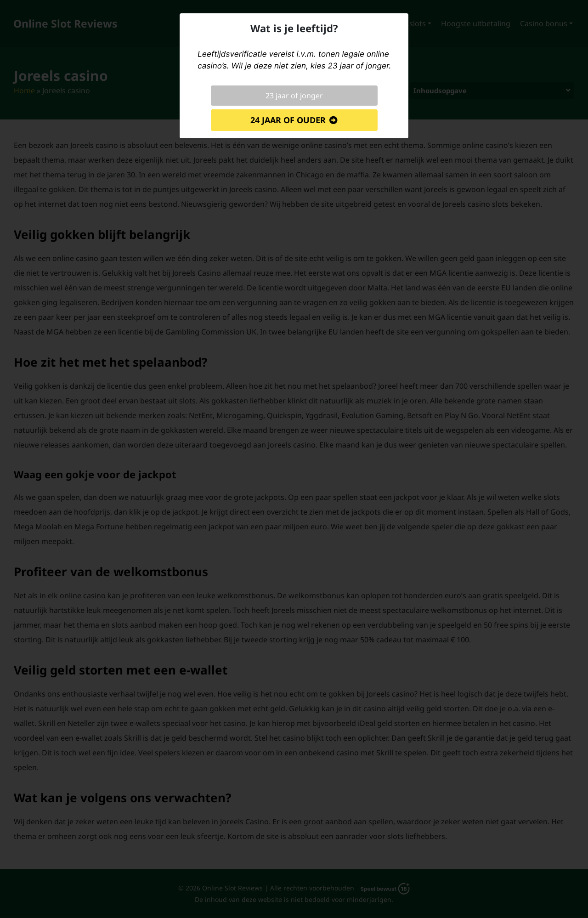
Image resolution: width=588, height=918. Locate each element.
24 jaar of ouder (288, 120)
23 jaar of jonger (294, 96)
